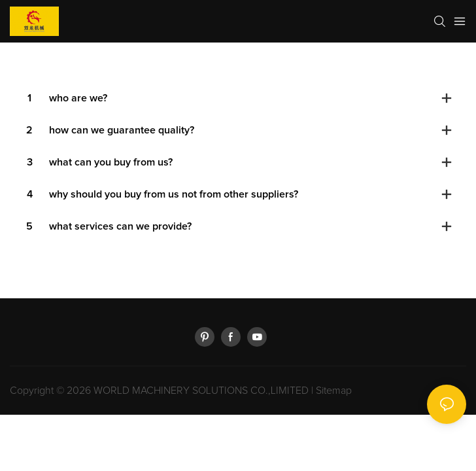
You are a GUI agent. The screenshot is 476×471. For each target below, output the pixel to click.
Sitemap (334, 391)
